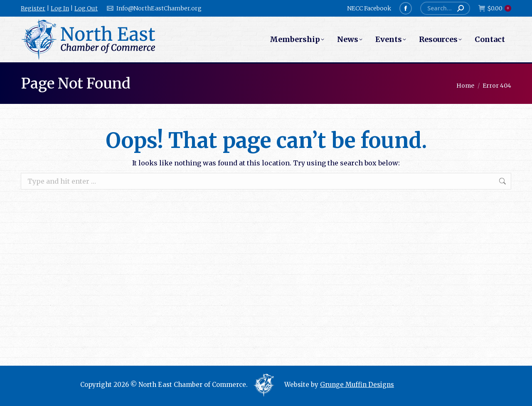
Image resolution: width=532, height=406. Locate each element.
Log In (60, 8)
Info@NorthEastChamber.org (154, 8)
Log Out (86, 8)
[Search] (445, 8)
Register (33, 8)
